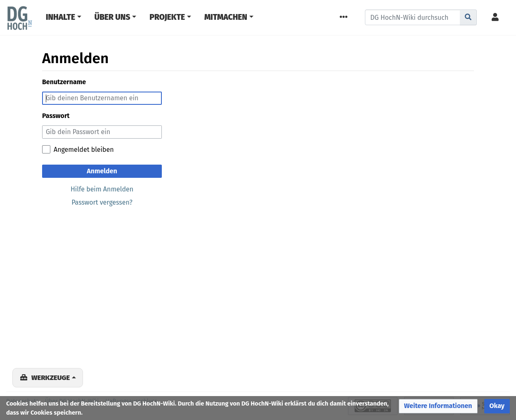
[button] (438, 406)
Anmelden (102, 171)
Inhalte (60, 17)
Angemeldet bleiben (84, 150)
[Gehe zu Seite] (468, 17)
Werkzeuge (51, 378)
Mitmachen (226, 17)
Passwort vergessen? (102, 202)
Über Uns (112, 17)
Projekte (167, 17)
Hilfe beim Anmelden (102, 189)
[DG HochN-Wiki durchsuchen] (413, 17)
